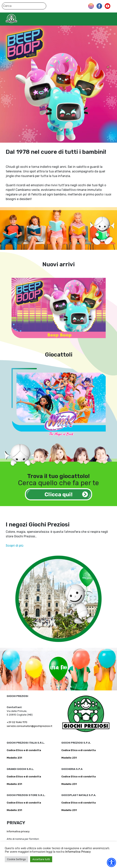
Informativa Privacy (78, 852)
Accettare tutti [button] (41, 859)
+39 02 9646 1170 (17, 722)
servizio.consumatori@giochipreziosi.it (29, 726)
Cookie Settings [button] (16, 859)
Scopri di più (15, 546)
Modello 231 (14, 758)
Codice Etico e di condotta (24, 750)
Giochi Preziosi (19, 19)
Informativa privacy (18, 831)
